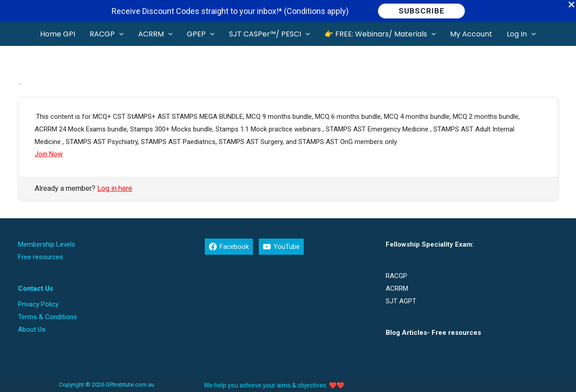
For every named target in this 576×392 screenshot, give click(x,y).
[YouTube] (281, 247)
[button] (421, 11)
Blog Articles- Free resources (433, 333)
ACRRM (397, 288)
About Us (32, 329)
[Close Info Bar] (571, 5)
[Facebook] (229, 247)
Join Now (49, 154)
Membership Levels (47, 244)
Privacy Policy (38, 304)
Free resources (40, 257)
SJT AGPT (401, 301)
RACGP (396, 276)
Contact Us (36, 288)
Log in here (115, 188)
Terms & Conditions (47, 317)
